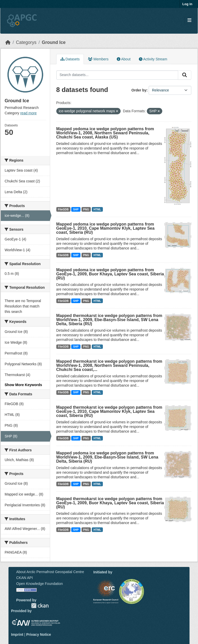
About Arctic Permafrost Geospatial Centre (50, 572)
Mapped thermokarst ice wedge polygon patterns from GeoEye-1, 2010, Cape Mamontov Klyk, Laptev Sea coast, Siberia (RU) (109, 411)
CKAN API (25, 578)
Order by (139, 90)
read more (29, 113)
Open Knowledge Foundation (39, 584)
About (124, 59)
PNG (86, 209)
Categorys (26, 42)
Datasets (70, 59)
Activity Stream (153, 59)
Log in (187, 4)
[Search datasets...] (117, 75)
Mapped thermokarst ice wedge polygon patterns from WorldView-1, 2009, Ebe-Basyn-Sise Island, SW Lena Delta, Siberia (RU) (109, 320)
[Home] (8, 42)
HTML (97, 209)
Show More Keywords (23, 385)
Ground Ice (54, 42)
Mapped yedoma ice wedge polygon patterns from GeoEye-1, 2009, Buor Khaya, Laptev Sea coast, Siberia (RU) (110, 274)
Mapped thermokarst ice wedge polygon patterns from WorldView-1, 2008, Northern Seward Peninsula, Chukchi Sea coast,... (109, 365)
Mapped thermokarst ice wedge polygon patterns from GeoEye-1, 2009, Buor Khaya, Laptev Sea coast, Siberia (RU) (110, 503)
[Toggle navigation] (189, 20)
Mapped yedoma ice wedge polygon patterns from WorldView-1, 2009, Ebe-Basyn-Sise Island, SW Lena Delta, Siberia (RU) (107, 457)
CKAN (40, 606)
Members (98, 59)
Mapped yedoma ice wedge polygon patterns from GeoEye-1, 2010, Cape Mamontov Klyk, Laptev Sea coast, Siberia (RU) (105, 228)
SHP (76, 209)
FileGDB (63, 209)
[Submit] (185, 75)
